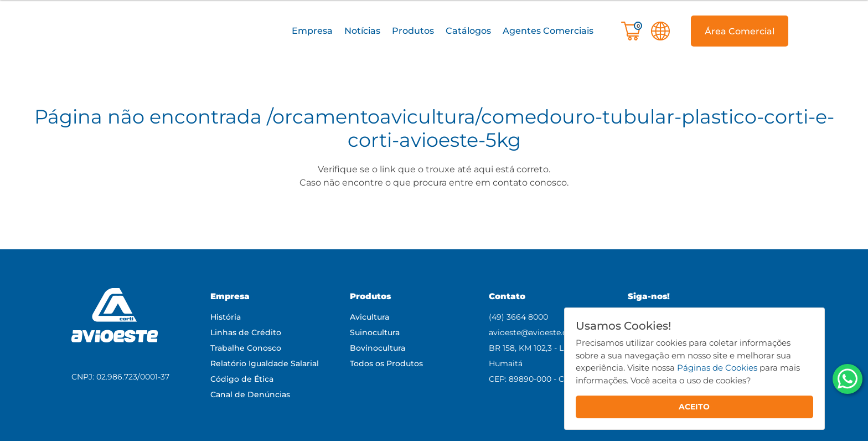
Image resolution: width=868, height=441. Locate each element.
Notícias (362, 31)
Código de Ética (242, 379)
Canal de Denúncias (250, 394)
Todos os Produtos (386, 363)
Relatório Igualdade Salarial (265, 363)
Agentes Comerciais (548, 31)
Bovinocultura (378, 348)
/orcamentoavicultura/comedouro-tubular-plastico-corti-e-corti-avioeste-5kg (551, 128)
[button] (312, 31)
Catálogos (468, 31)
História (226, 317)
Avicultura (370, 317)
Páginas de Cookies (717, 368)
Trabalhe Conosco (246, 348)
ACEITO (694, 407)
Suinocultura (375, 332)
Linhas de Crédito (246, 332)
